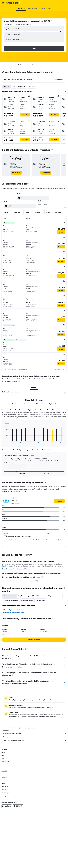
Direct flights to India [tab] (39, 596)
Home (3, 64)
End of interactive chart (4, 442)
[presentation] (52, 21)
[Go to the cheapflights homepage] (13, 3)
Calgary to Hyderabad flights (12, 610)
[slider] (65, 207)
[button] (3, 3)
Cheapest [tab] (6, 87)
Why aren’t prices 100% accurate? (35, 740)
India (12, 64)
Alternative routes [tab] (9, 596)
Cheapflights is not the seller (35, 733)
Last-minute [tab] (22, 87)
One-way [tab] (32, 87)
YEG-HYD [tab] (34, 388)
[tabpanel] (34, 443)
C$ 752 (47, 21)
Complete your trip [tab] (23, 596)
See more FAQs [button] (34, 581)
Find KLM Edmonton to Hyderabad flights (17, 569)
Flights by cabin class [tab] (55, 596)
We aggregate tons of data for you (35, 737)
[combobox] (9, 24)
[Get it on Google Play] (7, 806)
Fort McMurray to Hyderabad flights (14, 612)
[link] (16, 173)
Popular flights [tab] (41, 600)
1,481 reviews (15, 504)
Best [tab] (14, 87)
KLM (12, 498)
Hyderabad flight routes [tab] (11, 600)
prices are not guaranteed (40, 728)
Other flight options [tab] (27, 600)
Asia (8, 64)
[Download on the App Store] (18, 806)
